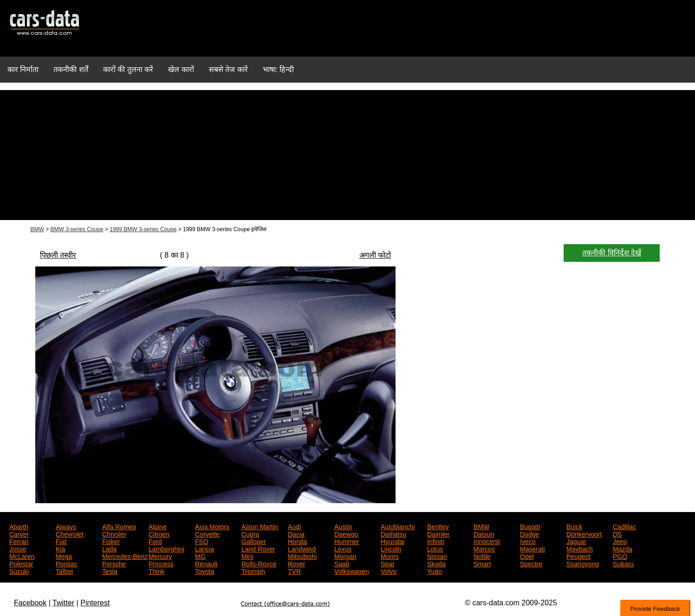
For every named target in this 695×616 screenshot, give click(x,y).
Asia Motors (212, 526)
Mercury (160, 556)
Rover (296, 563)
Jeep (620, 541)
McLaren (22, 556)
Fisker (111, 541)
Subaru (623, 563)
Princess (161, 563)
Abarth (19, 526)
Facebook (30, 603)
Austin (343, 526)
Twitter (63, 603)
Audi (294, 526)
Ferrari (19, 541)
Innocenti (487, 541)
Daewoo (346, 533)
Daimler (438, 533)
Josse (18, 548)
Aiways (66, 526)
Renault (206, 563)
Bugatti (530, 526)
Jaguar (576, 541)
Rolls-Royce (259, 563)
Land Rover (258, 548)
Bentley (438, 526)
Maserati (533, 548)
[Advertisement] (348, 155)
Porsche (114, 563)
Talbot (64, 571)
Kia (60, 548)
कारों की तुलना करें (128, 69)
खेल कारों (181, 69)
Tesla (110, 571)
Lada (109, 548)
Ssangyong (583, 563)
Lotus (435, 548)
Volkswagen (352, 571)
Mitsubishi (302, 556)
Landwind (302, 548)
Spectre (531, 563)
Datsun (484, 533)
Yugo (435, 571)
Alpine (158, 526)
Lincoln (391, 548)
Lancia (205, 548)
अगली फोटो (375, 255)
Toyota (205, 571)
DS (617, 533)
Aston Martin (260, 526)
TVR (294, 571)
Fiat (61, 541)
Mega (64, 556)
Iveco (528, 541)
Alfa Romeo (119, 526)
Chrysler (114, 533)
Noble (482, 556)
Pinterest (95, 603)
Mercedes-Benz (125, 556)
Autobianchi (398, 526)
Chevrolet (70, 533)
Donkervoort (584, 533)
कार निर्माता (23, 69)
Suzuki (19, 571)
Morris (390, 556)
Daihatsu (393, 533)
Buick (574, 526)
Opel (527, 556)
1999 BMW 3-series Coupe (143, 229)
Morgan (345, 556)
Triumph (253, 571)
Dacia (296, 533)
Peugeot (578, 556)
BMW (37, 229)
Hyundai (393, 541)
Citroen (159, 533)
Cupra (250, 533)
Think (156, 571)
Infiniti (436, 541)
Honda (297, 541)
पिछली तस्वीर (58, 255)
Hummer (347, 541)
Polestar (21, 563)
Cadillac (624, 526)
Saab (342, 563)
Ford (155, 541)
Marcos (484, 548)
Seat (387, 563)
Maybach (580, 548)
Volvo (389, 571)
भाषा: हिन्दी (279, 69)
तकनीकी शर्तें (71, 69)
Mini (247, 556)
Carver (19, 533)
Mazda (623, 548)
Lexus (343, 548)
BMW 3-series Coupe (77, 229)
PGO (620, 556)
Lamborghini (166, 548)
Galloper (254, 541)
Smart (482, 563)
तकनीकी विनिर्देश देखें (612, 253)
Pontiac (67, 563)
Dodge (529, 533)
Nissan (437, 556)
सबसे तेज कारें (228, 69)
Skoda (436, 563)
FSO (202, 541)
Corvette (207, 533)
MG (200, 556)
